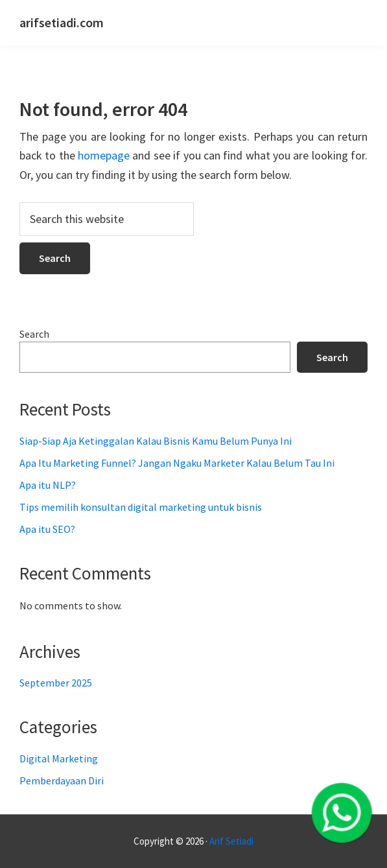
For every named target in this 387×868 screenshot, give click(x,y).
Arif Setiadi (231, 841)
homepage (104, 155)
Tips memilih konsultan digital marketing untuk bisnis (141, 507)
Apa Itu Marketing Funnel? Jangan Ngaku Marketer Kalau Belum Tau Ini (177, 463)
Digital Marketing (59, 758)
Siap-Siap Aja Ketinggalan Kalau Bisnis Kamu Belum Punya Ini (156, 441)
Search (34, 334)
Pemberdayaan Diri (62, 780)
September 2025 (56, 683)
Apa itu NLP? (48, 485)
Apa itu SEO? (47, 529)
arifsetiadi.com (62, 22)
